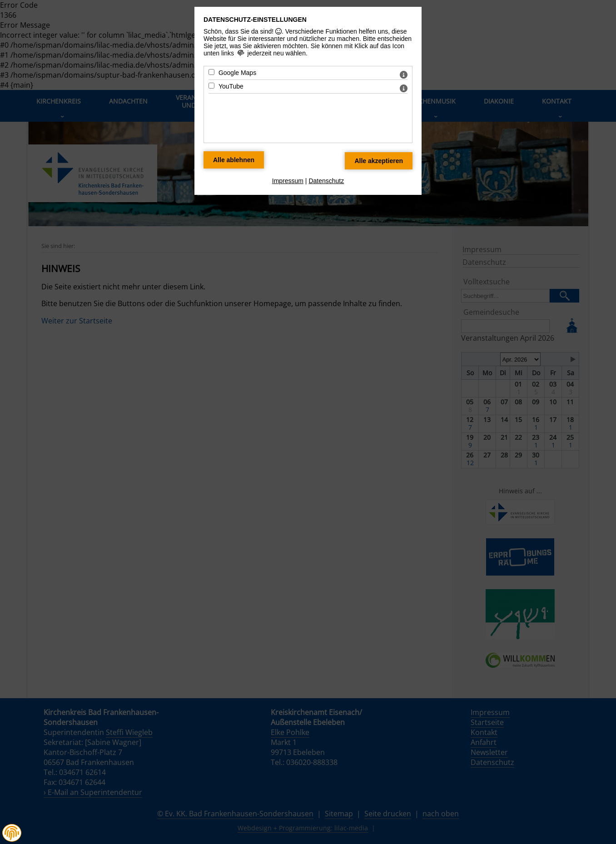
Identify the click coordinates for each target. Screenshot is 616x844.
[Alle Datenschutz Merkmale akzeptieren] (379, 161)
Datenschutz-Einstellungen (255, 20)
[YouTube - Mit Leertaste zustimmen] (211, 86)
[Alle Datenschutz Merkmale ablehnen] (234, 160)
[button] (12, 833)
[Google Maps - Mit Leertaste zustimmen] (211, 72)
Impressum (288, 181)
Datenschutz (326, 181)
